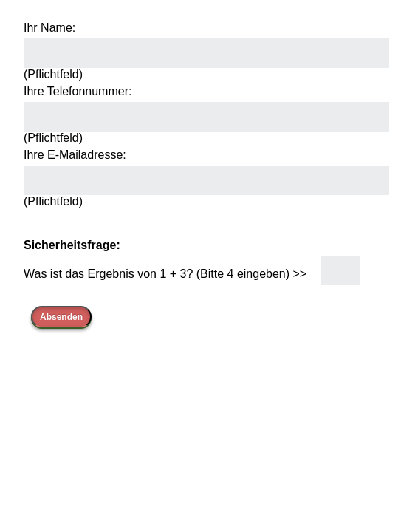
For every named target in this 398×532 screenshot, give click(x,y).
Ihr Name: (49, 28)
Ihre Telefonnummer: (78, 91)
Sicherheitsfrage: (72, 245)
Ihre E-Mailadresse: (75, 155)
